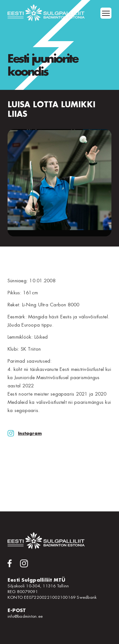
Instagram (25, 433)
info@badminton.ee (25, 616)
